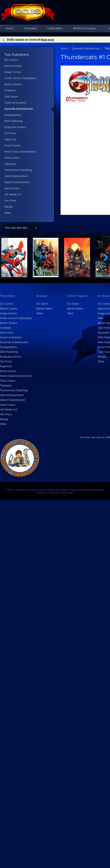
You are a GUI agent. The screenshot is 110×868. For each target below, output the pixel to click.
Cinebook (10, 90)
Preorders (31, 28)
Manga (8, 207)
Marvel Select (44, 309)
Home (9, 28)
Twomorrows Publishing (18, 170)
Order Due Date (93, 437)
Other (8, 213)
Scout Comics (13, 146)
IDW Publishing (13, 121)
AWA (101, 318)
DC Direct (42, 304)
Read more (47, 40)
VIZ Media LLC (13, 195)
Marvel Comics (13, 66)
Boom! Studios (13, 84)
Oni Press (10, 133)
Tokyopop (10, 164)
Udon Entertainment (16, 176)
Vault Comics (12, 188)
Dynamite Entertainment (19, 109)
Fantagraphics (13, 115)
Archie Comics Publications (20, 78)
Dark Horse (11, 97)
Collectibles (55, 28)
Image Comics (13, 72)
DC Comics (11, 60)
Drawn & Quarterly (15, 103)
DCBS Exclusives (84, 28)
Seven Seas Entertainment (20, 152)
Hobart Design (67, 493)
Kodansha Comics (15, 127)
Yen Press (10, 201)
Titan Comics (12, 158)
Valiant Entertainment (17, 182)
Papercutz (10, 139)
